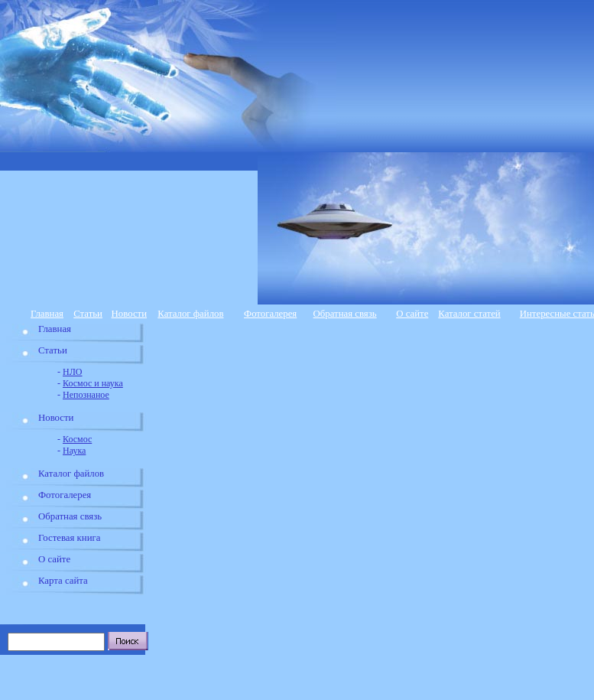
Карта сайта (63, 581)
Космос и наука (93, 383)
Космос (77, 439)
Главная (47, 314)
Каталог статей (469, 314)
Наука (74, 451)
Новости (129, 314)
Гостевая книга (69, 538)
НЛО (72, 372)
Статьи (88, 314)
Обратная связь (345, 314)
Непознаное (86, 395)
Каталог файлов (190, 314)
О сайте (412, 314)
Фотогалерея (270, 314)
